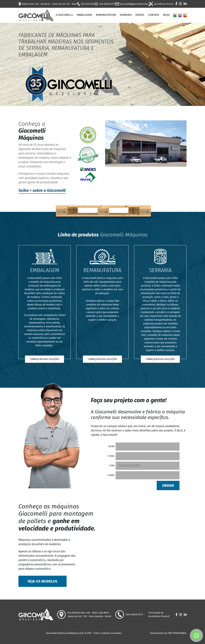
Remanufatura (106, 15)
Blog (166, 15)
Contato (154, 15)
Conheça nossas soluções (45, 359)
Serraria (126, 15)
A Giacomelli (64, 15)
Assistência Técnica (161, 4)
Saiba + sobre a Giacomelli (42, 190)
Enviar (168, 485)
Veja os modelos (43, 581)
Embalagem (84, 15)
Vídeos (140, 15)
